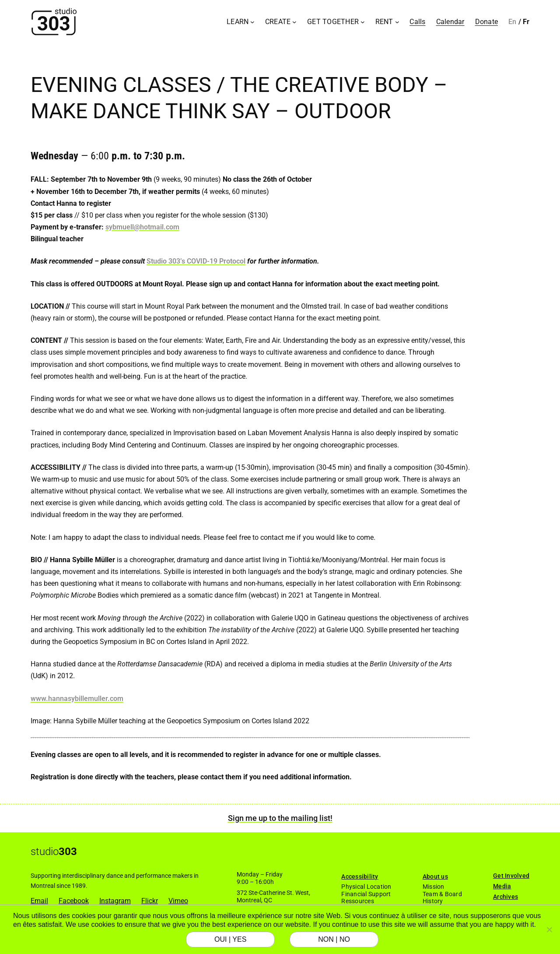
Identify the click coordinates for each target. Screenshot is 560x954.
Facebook (74, 901)
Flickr (150, 901)
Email (39, 901)
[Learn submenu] (252, 22)
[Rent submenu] (397, 22)
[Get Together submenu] (363, 22)
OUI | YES (230, 939)
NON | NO (334, 939)
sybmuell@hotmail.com (142, 227)
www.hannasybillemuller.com (77, 699)
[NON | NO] (549, 929)
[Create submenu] (294, 22)
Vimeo (178, 901)
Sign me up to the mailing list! (280, 818)
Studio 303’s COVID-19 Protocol (196, 261)
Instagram (115, 901)
